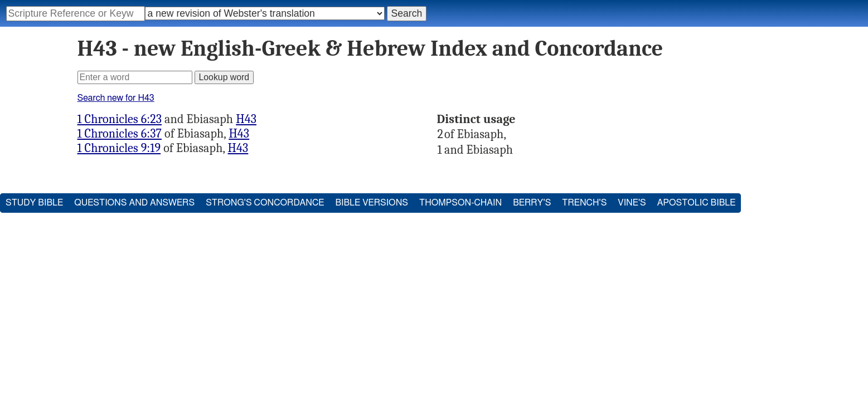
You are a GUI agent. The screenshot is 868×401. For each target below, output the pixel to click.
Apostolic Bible (697, 203)
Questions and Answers (134, 203)
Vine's (632, 203)
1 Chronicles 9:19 (119, 148)
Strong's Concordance (265, 203)
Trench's (584, 203)
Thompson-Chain (460, 203)
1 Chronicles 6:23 (120, 119)
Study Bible (34, 203)
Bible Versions (372, 203)
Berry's (532, 203)
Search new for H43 (116, 98)
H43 (246, 119)
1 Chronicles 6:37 (120, 134)
